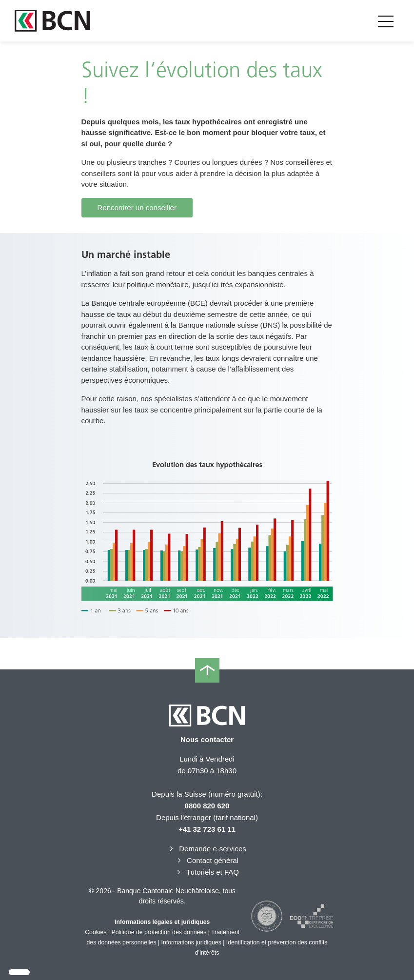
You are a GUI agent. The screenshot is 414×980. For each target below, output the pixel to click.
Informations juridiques (191, 942)
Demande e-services (207, 849)
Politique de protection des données (159, 932)
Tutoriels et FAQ (207, 872)
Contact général (207, 860)
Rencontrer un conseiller (137, 207)
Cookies (96, 932)
